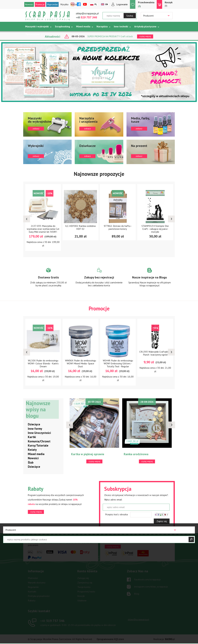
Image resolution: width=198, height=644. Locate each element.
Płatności (33, 578)
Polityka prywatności (39, 596)
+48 (86, 18)
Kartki (32, 437)
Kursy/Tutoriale (38, 445)
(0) (169, 4)
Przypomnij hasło (86, 591)
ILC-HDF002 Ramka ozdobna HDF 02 (93, 227)
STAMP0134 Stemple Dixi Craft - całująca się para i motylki (168, 229)
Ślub (31, 462)
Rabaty (32, 600)
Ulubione (82, 600)
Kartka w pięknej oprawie (91, 454)
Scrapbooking (62, 26)
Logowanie (122, 4)
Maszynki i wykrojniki (37, 26)
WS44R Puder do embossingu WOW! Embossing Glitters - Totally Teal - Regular (135, 363)
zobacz (47, 124)
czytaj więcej (36, 512)
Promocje (40, 4)
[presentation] (27, 219)
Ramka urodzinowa (140, 454)
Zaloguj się (83, 578)
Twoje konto (84, 587)
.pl (170, 639)
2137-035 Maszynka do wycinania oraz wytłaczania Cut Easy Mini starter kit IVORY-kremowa (56, 230)
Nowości (29, 4)
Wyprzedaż (52, 4)
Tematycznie (33, 34)
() (146, 4)
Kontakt (32, 591)
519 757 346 (52, 621)
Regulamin (33, 587)
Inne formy (35, 429)
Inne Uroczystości (39, 433)
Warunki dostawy (37, 583)
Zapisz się (162, 521)
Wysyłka (64, 4)
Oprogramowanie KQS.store (110, 639)
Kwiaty (32, 450)
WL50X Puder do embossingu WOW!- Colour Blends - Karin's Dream (60, 363)
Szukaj (130, 16)
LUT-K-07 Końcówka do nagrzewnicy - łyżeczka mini (23, 361)
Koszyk (81, 596)
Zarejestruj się (85, 583)
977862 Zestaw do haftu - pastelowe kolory (130, 227)
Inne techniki (121, 26)
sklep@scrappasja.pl (87, 14)
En (107, 4)
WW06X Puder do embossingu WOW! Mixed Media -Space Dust (97, 363)
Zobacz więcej (48, 280)
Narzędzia (102, 26)
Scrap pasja (48, 16)
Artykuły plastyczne (145, 26)
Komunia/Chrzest (39, 441)
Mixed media (83, 26)
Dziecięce (34, 424)
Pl (96, 4)
